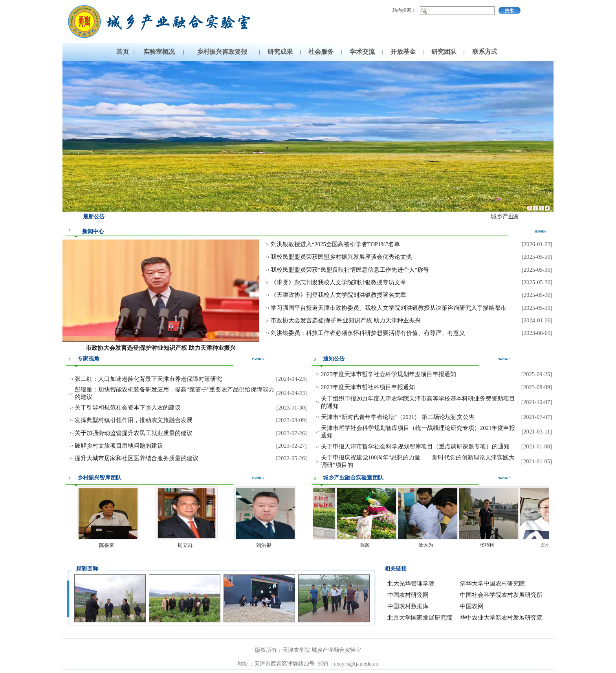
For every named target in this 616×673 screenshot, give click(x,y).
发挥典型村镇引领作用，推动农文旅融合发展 (134, 420)
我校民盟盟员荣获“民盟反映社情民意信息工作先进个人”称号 (350, 270)
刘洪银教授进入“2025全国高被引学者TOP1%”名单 (335, 244)
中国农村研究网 (408, 595)
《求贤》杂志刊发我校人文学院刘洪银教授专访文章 (338, 282)
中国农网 (472, 606)
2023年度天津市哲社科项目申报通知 (368, 387)
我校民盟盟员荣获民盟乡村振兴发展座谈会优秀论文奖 (341, 257)
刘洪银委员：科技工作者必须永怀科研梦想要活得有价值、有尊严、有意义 (368, 333)
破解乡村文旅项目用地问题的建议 (119, 446)
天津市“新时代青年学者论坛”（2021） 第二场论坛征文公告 (398, 417)
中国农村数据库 (408, 606)
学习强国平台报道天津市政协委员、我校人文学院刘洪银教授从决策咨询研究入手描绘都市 (389, 308)
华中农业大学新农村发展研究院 (501, 618)
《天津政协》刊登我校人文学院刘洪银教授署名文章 (338, 295)
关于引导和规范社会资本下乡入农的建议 (128, 408)
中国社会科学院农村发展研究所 (501, 595)
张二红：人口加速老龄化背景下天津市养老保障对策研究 (148, 379)
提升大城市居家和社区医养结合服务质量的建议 (137, 458)
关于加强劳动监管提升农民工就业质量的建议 (134, 433)
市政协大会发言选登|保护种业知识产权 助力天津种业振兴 (161, 348)
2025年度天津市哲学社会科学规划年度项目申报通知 (389, 374)
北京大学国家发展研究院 (420, 618)
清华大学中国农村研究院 (492, 583)
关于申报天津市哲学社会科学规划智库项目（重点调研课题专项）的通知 (415, 446)
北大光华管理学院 (411, 583)
